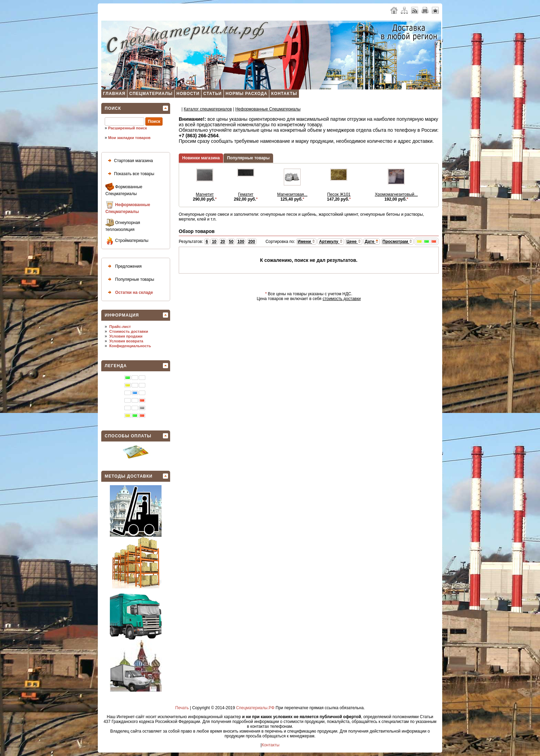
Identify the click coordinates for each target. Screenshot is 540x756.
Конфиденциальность (130, 346)
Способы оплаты (128, 436)
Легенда (116, 366)
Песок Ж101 (339, 194)
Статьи (212, 94)
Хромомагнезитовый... (396, 194)
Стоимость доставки (129, 331)
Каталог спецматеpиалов (208, 109)
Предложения (123, 267)
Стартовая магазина (129, 161)
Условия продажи (126, 336)
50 (231, 242)
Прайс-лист (120, 327)
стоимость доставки (342, 299)
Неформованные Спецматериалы (128, 207)
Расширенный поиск (127, 128)
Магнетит (205, 194)
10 (214, 242)
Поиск (113, 108)
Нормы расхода (247, 94)
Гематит (246, 194)
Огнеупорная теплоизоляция (123, 225)
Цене (354, 242)
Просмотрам (398, 242)
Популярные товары (130, 280)
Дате (372, 242)
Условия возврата (126, 341)
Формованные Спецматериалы (124, 189)
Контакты (284, 94)
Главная (114, 94)
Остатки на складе (129, 293)
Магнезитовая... (292, 194)
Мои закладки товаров (129, 138)
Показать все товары (130, 174)
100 (241, 242)
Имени (306, 242)
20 (223, 242)
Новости (188, 94)
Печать (182, 708)
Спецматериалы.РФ (255, 708)
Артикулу (331, 242)
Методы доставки (129, 476)
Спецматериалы (151, 94)
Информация (122, 315)
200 (252, 242)
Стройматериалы (127, 241)
